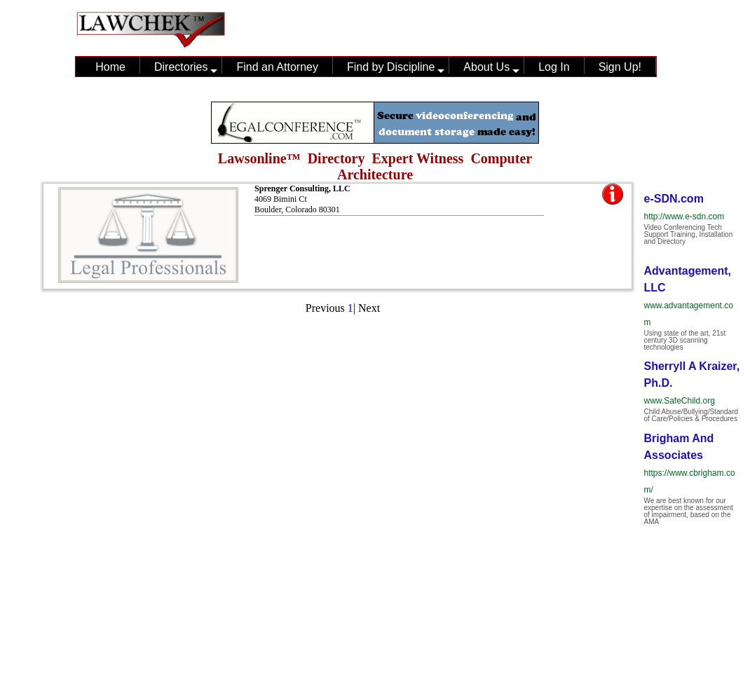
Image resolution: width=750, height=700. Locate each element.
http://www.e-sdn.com (684, 217)
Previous (325, 308)
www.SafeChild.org (680, 401)
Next (369, 308)
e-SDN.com (674, 199)
